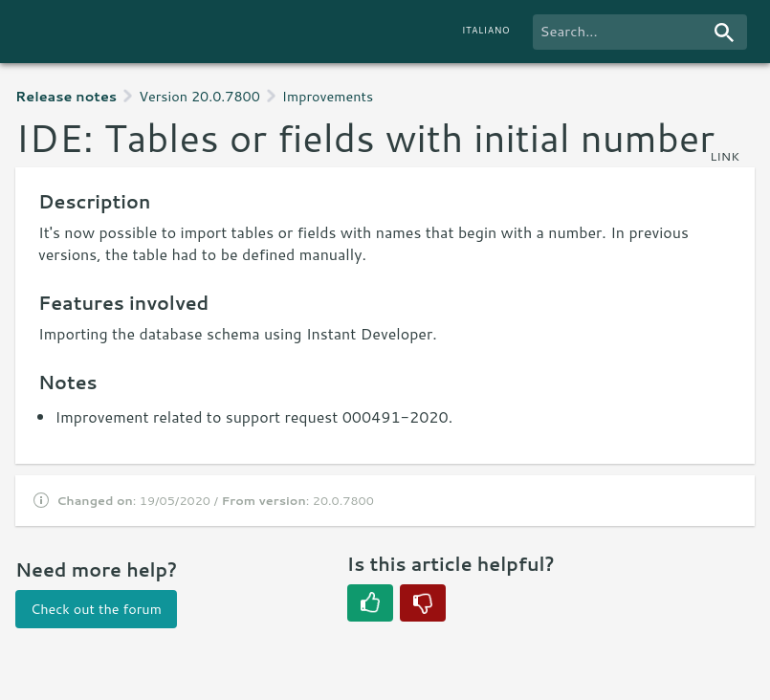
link (725, 156)
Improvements (328, 96)
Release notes (66, 96)
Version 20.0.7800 (199, 96)
